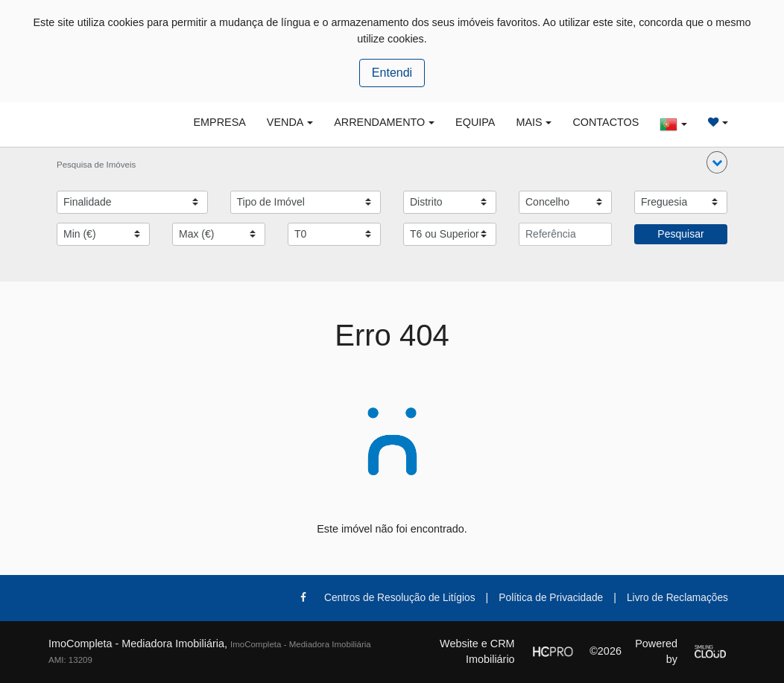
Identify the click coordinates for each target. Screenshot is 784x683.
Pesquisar (680, 234)
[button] (717, 162)
